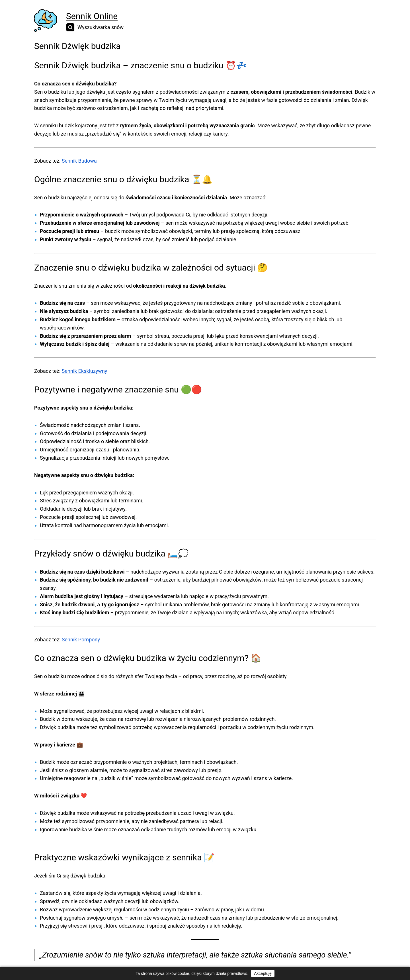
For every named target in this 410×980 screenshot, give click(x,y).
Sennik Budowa (79, 161)
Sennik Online (92, 16)
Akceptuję (263, 973)
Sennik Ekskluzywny (85, 371)
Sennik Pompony (81, 640)
